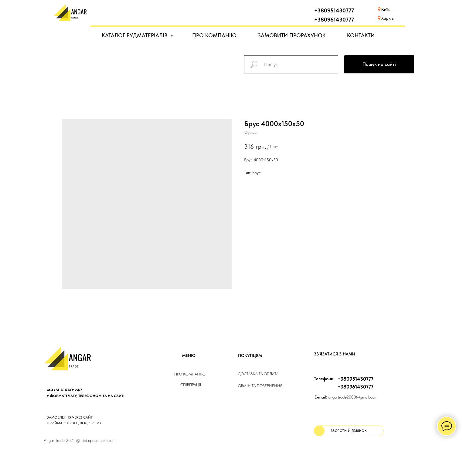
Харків (388, 18)
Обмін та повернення (260, 386)
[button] (349, 431)
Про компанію (190, 374)
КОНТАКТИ (361, 35)
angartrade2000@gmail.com (346, 397)
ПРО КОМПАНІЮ (214, 35)
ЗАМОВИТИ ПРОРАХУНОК (292, 35)
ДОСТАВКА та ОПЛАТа (258, 374)
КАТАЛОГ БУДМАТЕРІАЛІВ (135, 35)
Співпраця (191, 385)
